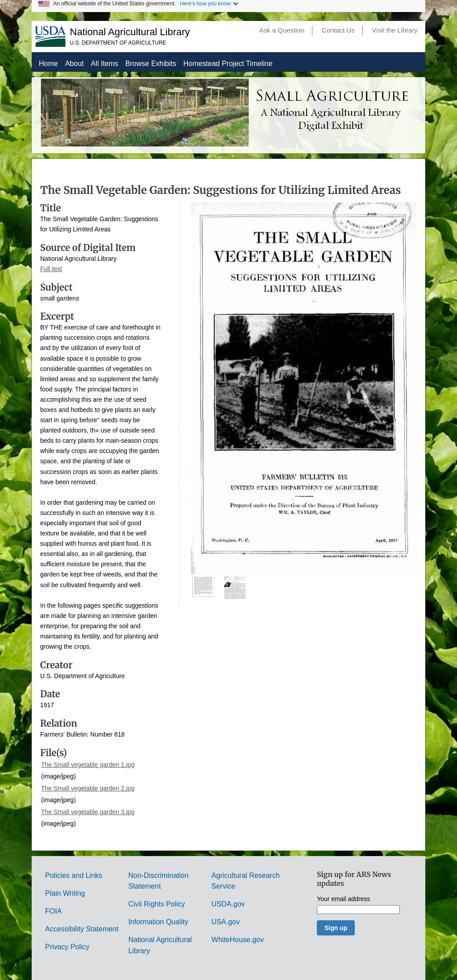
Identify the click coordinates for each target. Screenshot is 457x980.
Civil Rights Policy (156, 904)
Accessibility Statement (82, 929)
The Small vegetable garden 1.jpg (88, 765)
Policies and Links (74, 875)
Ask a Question (282, 30)
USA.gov (226, 922)
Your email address (343, 899)
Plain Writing (65, 893)
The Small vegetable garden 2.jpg (88, 788)
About (75, 64)
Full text (51, 269)
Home (48, 64)
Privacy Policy (67, 947)
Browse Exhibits (151, 64)
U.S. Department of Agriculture (118, 43)
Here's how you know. (206, 4)
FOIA (53, 911)
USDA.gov (228, 904)
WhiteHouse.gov (238, 940)
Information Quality (158, 922)
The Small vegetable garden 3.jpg (88, 812)
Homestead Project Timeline (228, 64)
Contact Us (338, 30)
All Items (105, 64)
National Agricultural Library (130, 32)
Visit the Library (395, 30)
